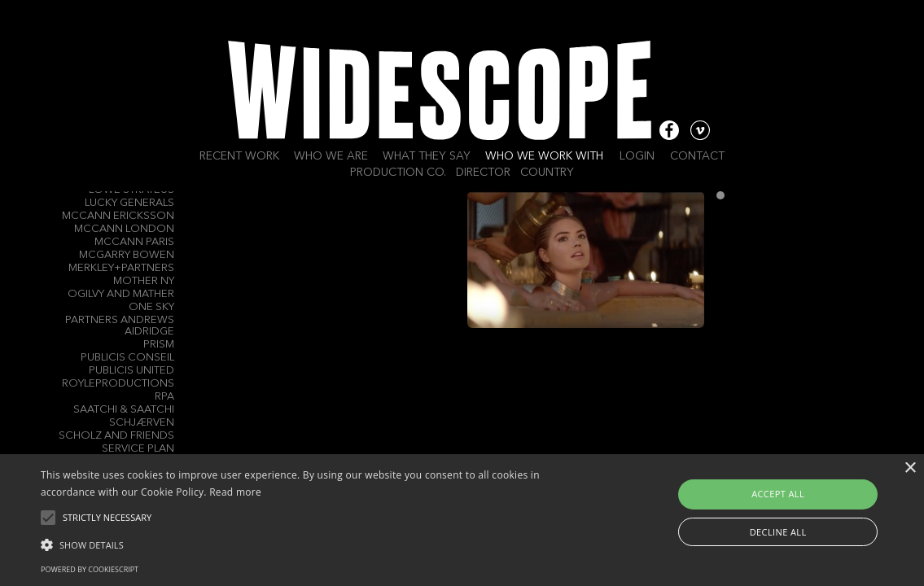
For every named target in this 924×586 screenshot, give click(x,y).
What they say (427, 156)
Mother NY (144, 281)
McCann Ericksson (118, 216)
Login (637, 156)
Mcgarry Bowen (127, 255)
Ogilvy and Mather (121, 294)
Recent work (239, 156)
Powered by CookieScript (90, 569)
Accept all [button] (778, 494)
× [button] (910, 468)
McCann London (124, 229)
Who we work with (544, 156)
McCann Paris (134, 242)
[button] (315, 544)
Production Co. (398, 173)
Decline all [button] (778, 532)
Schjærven (142, 423)
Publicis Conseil (127, 358)
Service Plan (138, 449)
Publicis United (131, 371)
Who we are (331, 156)
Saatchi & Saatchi (124, 410)
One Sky (151, 307)
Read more (235, 492)
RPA (164, 397)
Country (547, 173)
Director (483, 173)
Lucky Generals (129, 203)
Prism (159, 345)
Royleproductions (118, 384)
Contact (697, 156)
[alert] (462, 520)
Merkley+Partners (121, 268)
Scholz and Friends (116, 436)
